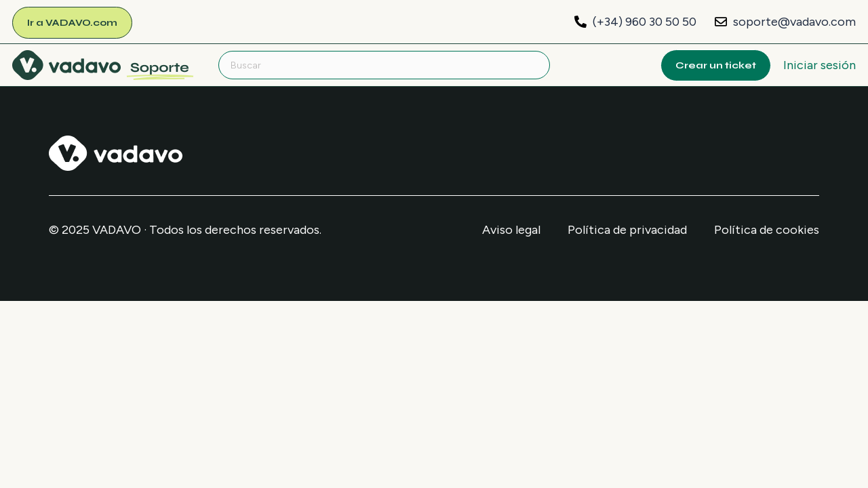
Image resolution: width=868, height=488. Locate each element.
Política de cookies (767, 230)
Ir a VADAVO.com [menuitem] (72, 23)
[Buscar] (384, 65)
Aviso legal (511, 230)
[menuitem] (103, 64)
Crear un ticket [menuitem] (716, 65)
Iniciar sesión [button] (820, 65)
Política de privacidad (627, 230)
